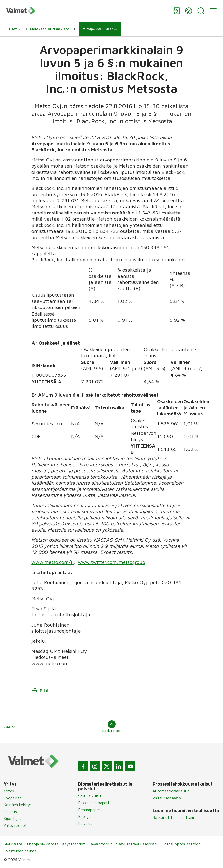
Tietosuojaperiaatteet (180, 844)
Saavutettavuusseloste (136, 844)
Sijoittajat (12, 818)
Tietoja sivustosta (42, 844)
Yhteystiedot (15, 825)
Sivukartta (13, 844)
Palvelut (85, 823)
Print (40, 690)
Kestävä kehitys (18, 805)
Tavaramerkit (100, 844)
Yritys (9, 791)
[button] (12, 29)
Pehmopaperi (90, 810)
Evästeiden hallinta (20, 851)
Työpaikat (12, 798)
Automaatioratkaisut (171, 791)
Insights (10, 812)
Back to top (111, 726)
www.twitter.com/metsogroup (112, 562)
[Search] (201, 11)
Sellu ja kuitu (89, 796)
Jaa (10, 726)
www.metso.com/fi (53, 562)
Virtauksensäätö (167, 798)
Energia (85, 816)
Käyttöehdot (74, 844)
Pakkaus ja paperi (94, 803)
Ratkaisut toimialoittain (173, 817)
